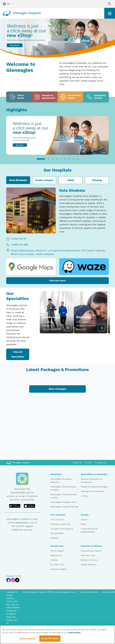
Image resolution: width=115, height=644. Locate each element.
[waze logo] (84, 267)
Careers (88, 463)
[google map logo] (31, 267)
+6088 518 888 (17, 245)
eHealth (54, 538)
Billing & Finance (89, 560)
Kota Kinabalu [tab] (18, 180)
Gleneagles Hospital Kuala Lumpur (63, 496)
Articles (54, 560)
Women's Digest (58, 569)
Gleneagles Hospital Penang (64, 507)
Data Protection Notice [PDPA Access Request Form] (35, 592)
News (84, 524)
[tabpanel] (57, 236)
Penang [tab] (97, 180)
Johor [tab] (71, 180)
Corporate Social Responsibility (89, 530)
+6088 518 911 (17, 239)
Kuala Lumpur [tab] (44, 180)
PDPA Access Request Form (62, 592)
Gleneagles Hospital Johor (64, 502)
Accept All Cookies (50, 638)
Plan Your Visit (88, 555)
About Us (78, 463)
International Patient (91, 551)
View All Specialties (18, 354)
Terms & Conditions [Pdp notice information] (89, 592)
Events (84, 520)
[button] (41, 159)
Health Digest (57, 551)
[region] (57, 635)
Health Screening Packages (94, 487)
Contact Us (100, 463)
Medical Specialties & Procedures (91, 481)
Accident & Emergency (62, 529)
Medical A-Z (56, 555)
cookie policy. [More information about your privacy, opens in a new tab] (74, 633)
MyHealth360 (57, 533)
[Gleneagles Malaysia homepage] (22, 13)
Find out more (58, 281)
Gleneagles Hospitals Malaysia (61, 481)
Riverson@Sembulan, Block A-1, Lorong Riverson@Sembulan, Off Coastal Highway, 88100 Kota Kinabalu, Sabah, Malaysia (56, 252)
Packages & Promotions (93, 491)
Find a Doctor (57, 520)
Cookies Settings (27, 638)
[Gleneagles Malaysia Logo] (18, 463)
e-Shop (84, 496)
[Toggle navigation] (110, 13)
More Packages (57, 389)
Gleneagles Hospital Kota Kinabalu (63, 488)
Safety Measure (89, 565)
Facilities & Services (60, 524)
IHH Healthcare (19, 523)
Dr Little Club (57, 565)
